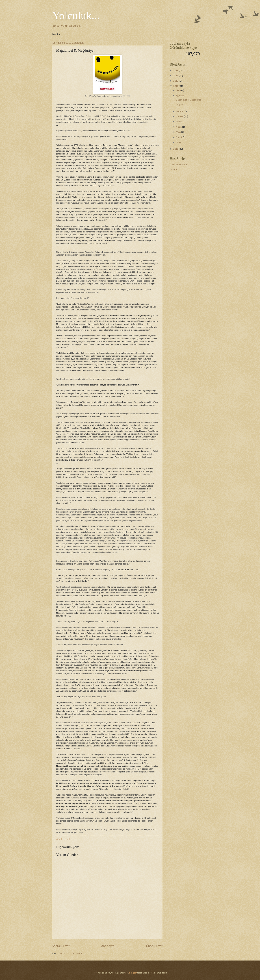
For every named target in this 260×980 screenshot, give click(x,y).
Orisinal (174, 169)
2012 (176, 86)
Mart (179, 132)
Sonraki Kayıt (61, 946)
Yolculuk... (76, 16)
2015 (176, 71)
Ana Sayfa (108, 946)
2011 (176, 149)
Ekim (179, 91)
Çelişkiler (180, 105)
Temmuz (180, 111)
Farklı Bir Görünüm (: (180, 165)
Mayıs (179, 122)
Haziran (180, 116)
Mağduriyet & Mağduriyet (188, 100)
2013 (176, 81)
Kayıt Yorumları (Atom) (71, 953)
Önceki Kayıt (154, 946)
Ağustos (180, 96)
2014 (176, 76)
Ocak (179, 142)
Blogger (133, 973)
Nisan (179, 127)
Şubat (179, 137)
